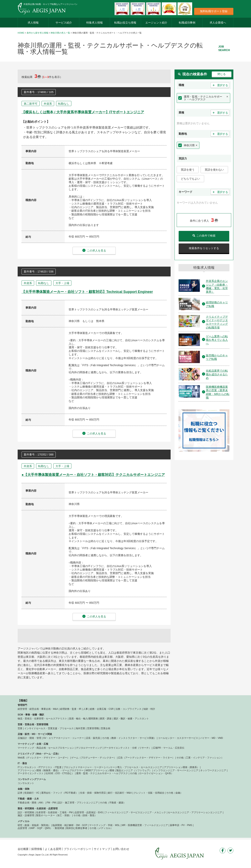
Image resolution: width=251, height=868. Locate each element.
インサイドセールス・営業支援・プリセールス (49, 728)
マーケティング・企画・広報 (33, 744)
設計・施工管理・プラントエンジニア (78, 803)
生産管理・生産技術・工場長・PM (54, 812)
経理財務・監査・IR (71, 709)
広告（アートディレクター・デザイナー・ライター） (146, 758)
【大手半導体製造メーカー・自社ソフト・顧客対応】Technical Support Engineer (87, 292)
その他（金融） (174, 793)
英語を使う (188, 170)
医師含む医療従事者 (77, 828)
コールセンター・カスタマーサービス (178, 738)
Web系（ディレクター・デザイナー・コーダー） (44, 758)
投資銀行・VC (32, 793)
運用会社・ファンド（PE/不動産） (60, 793)
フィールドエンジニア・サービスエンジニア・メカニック (135, 812)
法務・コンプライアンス (128, 709)
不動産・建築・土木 (28, 799)
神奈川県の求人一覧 (60, 33)
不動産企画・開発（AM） (31, 803)
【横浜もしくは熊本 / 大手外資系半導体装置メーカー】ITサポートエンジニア (83, 112)
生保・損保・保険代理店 (93, 793)
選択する (220, 85)
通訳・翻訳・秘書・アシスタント (131, 719)
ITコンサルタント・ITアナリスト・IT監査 (40, 767)
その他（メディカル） (101, 828)
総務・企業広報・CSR (102, 709)
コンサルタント (26, 783)
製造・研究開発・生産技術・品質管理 (38, 809)
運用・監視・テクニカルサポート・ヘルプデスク (203, 98)
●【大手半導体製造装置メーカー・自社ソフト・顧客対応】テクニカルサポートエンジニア (93, 475)
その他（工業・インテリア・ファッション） (200, 758)
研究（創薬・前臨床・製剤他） (34, 825)
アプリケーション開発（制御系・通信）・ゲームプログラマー (51, 770)
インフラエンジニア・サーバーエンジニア (176, 770)
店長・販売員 (93, 738)
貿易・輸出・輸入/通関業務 (83, 719)
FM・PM (51, 803)
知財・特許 (149, 709)
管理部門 (22, 705)
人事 (85, 709)
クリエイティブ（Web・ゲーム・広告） (39, 754)
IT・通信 (22, 763)
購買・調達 (106, 719)
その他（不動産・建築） (113, 803)
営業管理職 (93, 728)
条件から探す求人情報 (37, 33)
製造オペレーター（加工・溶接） (54, 815)
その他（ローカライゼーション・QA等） (151, 773)
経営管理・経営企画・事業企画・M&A (38, 709)
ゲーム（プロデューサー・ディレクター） (94, 758)
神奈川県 (189, 145)
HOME (21, 33)
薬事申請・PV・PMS (181, 825)
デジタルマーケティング (89, 748)
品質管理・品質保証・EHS (89, 812)
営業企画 (105, 728)
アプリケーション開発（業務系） (182, 767)
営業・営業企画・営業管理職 (33, 724)
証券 (20, 793)
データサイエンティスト (31, 773)
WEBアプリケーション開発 (100, 770)
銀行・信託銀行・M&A (120, 793)
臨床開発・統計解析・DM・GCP (70, 825)
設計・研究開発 (26, 812)
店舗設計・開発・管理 (29, 738)
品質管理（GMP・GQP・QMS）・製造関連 (41, 828)
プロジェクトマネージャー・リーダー (84, 767)
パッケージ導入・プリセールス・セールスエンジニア (134, 767)
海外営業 (80, 728)
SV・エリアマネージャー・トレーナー (64, 738)
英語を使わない (214, 170)
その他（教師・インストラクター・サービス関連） (129, 738)
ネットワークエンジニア (213, 770)
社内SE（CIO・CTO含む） (60, 773)
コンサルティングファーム (32, 779)
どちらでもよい (190, 179)
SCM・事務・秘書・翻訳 (31, 715)
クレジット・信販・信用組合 (149, 793)
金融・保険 (24, 789)
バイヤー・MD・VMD (211, 738)
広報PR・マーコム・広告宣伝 (169, 748)
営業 (20, 728)
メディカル (24, 821)
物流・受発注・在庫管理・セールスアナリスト (42, 719)
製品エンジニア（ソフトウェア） (134, 770)
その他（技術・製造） (85, 815)
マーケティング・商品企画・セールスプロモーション (46, 748)
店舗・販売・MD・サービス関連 (35, 734)
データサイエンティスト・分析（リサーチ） (127, 748)
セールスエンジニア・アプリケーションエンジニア (195, 812)
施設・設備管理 (26, 815)
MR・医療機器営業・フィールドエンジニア (145, 825)
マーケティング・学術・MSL (104, 825)
